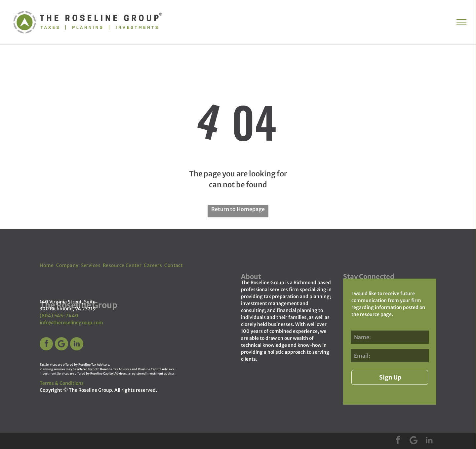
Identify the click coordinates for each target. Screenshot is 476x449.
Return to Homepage (238, 209)
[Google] (61, 345)
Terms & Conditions (62, 383)
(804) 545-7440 (59, 316)
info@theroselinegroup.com (71, 323)
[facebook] (46, 345)
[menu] (461, 22)
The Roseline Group (90, 390)
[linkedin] (77, 345)
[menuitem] (48, 266)
